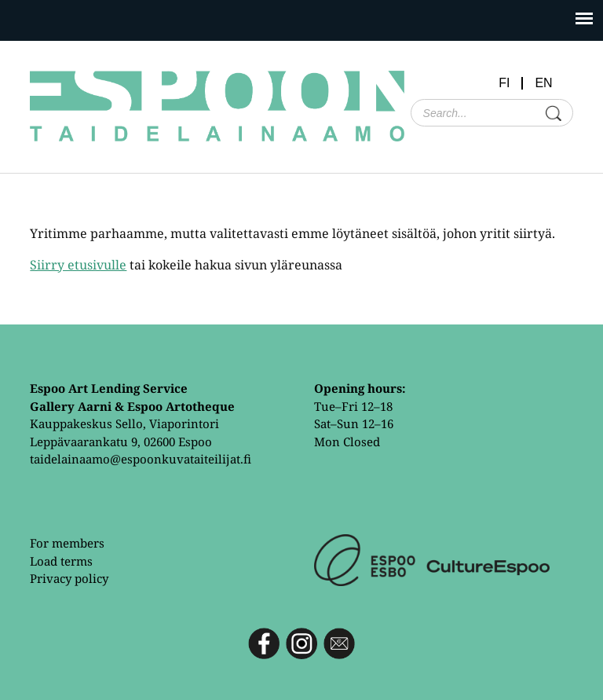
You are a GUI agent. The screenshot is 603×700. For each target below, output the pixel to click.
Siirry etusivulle (78, 265)
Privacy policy (69, 578)
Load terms (61, 561)
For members (67, 543)
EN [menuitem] (543, 83)
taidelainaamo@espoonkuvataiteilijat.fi (141, 459)
